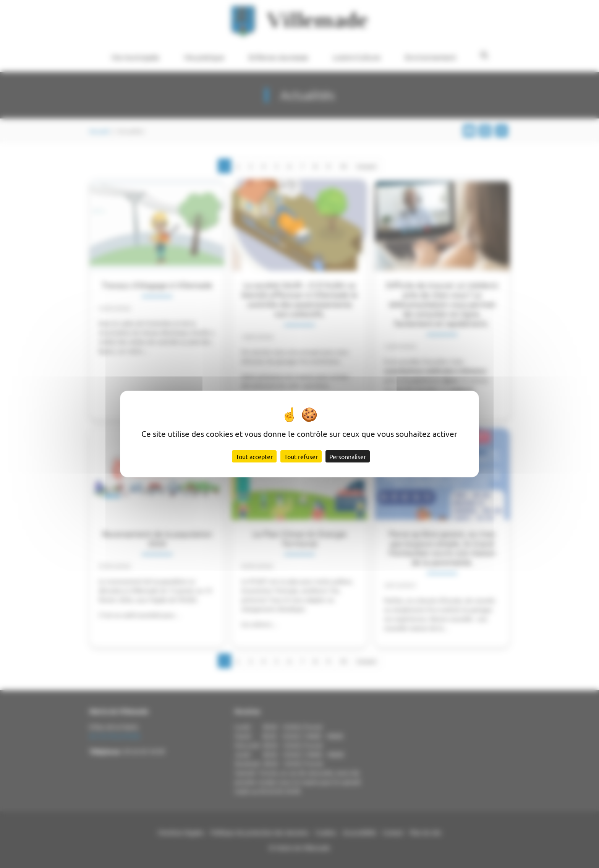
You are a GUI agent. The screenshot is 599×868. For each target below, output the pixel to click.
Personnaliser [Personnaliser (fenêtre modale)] (348, 456)
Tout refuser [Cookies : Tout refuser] (301, 456)
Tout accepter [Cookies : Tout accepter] (254, 456)
